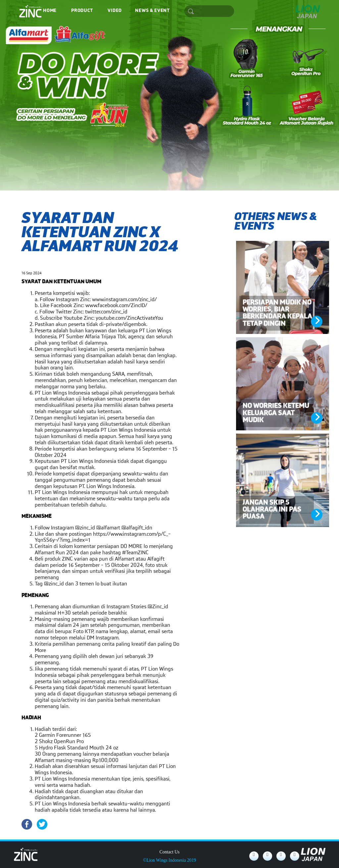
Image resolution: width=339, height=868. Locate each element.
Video (115, 11)
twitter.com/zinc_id (106, 312)
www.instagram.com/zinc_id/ (124, 300)
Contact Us (169, 852)
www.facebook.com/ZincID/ (116, 306)
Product (82, 11)
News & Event (152, 11)
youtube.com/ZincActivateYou (129, 318)
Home (50, 11)
